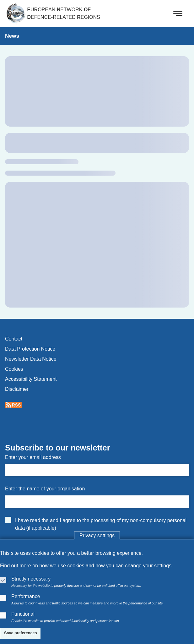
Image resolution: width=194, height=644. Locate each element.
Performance (26, 596)
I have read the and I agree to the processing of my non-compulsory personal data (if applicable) (101, 524)
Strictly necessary (31, 579)
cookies (14, 369)
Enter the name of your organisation (45, 489)
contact (14, 339)
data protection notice (30, 349)
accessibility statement (31, 379)
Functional (23, 614)
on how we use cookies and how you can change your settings (102, 566)
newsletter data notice (31, 359)
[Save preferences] (20, 633)
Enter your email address (33, 457)
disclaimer (17, 389)
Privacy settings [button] (97, 535)
